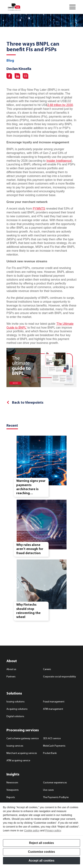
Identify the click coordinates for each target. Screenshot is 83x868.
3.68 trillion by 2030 (60, 105)
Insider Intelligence (59, 161)
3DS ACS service (52, 739)
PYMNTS (39, 209)
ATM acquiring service (18, 761)
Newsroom (12, 783)
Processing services (23, 730)
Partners (11, 677)
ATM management (53, 709)
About (12, 661)
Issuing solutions (16, 702)
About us (11, 669)
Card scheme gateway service (23, 739)
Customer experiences (55, 783)
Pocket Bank (50, 753)
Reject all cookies (41, 843)
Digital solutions (15, 716)
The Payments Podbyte (56, 797)
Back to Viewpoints (28, 403)
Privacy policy (53, 830)
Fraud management (54, 702)
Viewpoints (13, 790)
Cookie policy (32, 830)
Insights (13, 775)
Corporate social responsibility (60, 677)
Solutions (14, 694)
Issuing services (15, 746)
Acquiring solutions (17, 709)
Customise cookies (42, 852)
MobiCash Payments (54, 746)
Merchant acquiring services (22, 753)
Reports (11, 797)
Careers (47, 669)
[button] (72, 7)
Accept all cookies (42, 861)
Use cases (48, 790)
